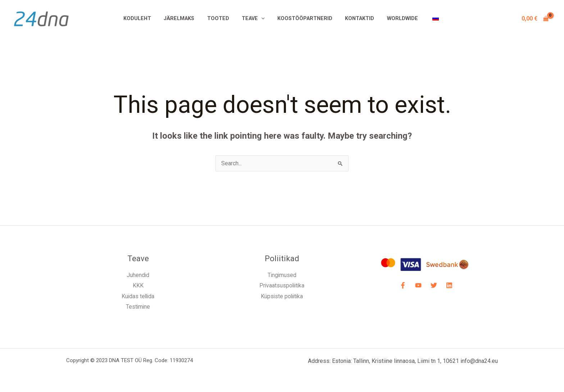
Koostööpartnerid (304, 19)
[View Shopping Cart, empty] (535, 19)
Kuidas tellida (138, 296)
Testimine (138, 307)
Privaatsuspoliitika (282, 286)
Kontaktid (356, 19)
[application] (262, 19)
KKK (138, 286)
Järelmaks (185, 19)
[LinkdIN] (449, 285)
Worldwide (396, 19)
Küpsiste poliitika (282, 296)
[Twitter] (434, 285)
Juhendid (138, 275)
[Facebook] (403, 285)
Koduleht (145, 19)
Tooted (222, 19)
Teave (254, 19)
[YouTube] (418, 285)
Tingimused (282, 275)
